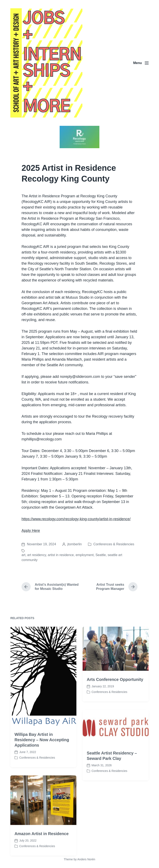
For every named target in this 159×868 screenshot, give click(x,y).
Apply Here (31, 531)
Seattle (101, 555)
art (23, 555)
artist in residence (61, 555)
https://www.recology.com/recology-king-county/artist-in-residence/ (76, 519)
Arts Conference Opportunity (115, 698)
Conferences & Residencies (114, 544)
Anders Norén (86, 859)
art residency (37, 555)
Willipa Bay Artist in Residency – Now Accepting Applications (42, 759)
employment (85, 555)
